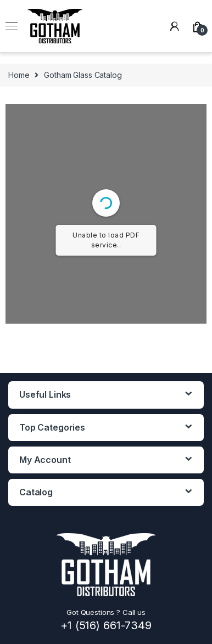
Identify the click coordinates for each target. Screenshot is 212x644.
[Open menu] (12, 26)
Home (19, 75)
